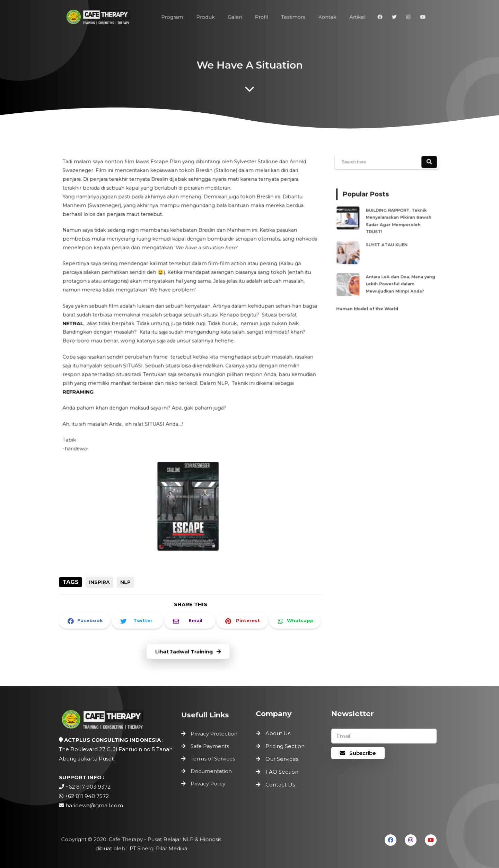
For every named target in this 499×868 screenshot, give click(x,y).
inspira (99, 582)
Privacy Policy (208, 782)
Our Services (282, 759)
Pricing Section (285, 746)
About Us (278, 733)
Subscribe (358, 753)
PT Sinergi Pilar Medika (157, 848)
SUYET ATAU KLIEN (388, 245)
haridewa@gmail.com (94, 805)
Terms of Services (213, 759)
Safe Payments (210, 747)
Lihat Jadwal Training (188, 652)
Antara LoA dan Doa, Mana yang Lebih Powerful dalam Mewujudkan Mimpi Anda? (399, 278)
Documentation (211, 770)
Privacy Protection (214, 736)
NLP (125, 582)
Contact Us (280, 785)
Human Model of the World (370, 300)
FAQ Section (282, 772)
